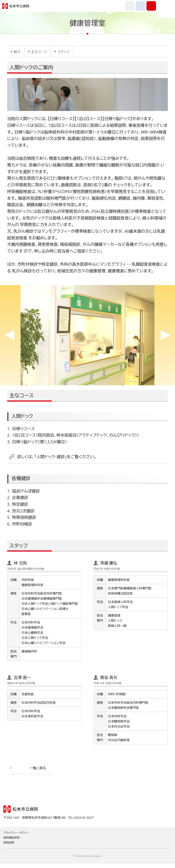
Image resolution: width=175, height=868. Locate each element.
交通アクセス (141, 6)
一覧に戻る (38, 768)
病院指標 (9, 842)
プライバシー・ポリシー (16, 833)
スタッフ (63, 52)
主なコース (39, 52)
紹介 (17, 52)
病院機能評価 (11, 838)
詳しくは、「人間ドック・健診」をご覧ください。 (57, 457)
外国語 (130, 6)
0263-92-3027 (151, 6)
